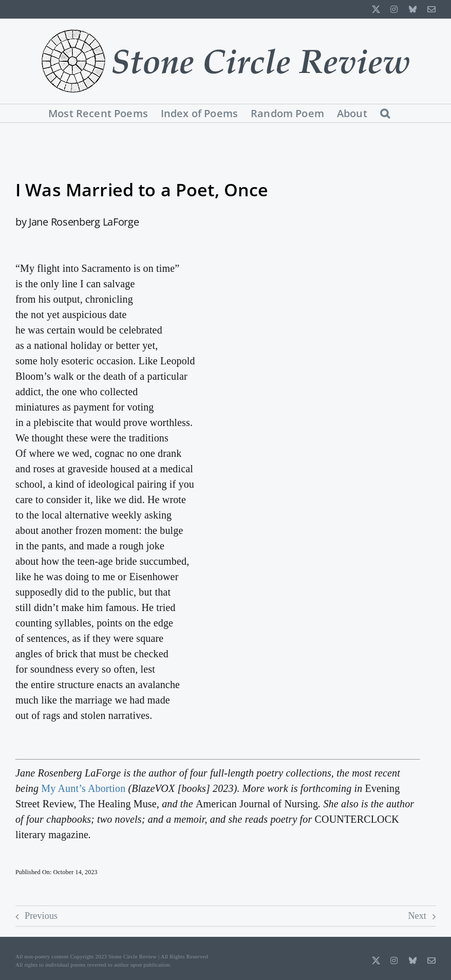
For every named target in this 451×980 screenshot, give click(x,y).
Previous (41, 916)
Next (417, 916)
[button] (385, 113)
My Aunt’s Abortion (83, 788)
